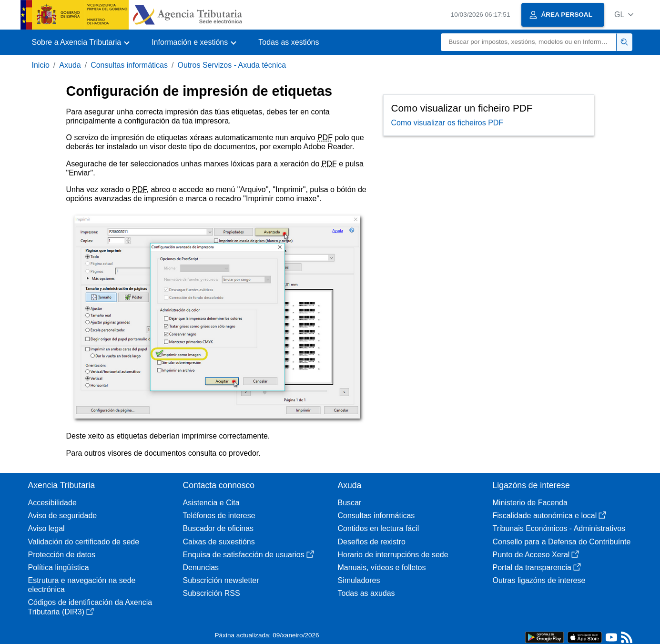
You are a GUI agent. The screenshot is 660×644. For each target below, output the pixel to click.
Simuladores (359, 580)
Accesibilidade (52, 503)
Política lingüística (59, 567)
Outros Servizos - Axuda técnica (232, 65)
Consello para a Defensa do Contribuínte (562, 542)
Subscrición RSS (212, 593)
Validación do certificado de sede (84, 542)
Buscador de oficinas (218, 528)
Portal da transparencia (537, 567)
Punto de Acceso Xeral (536, 555)
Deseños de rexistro (372, 542)
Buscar (350, 503)
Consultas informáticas (129, 65)
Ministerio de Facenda (530, 503)
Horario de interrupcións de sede (393, 555)
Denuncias (201, 567)
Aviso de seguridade (63, 516)
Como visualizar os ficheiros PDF (447, 123)
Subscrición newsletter (221, 580)
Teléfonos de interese (219, 516)
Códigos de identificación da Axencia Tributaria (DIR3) (90, 607)
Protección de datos (62, 555)
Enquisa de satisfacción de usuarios (249, 555)
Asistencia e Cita (211, 503)
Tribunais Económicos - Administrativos (559, 528)
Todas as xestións (289, 42)
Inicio (41, 65)
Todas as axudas (366, 593)
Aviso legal (46, 528)
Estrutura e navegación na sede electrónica (82, 585)
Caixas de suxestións (219, 542)
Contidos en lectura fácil (379, 528)
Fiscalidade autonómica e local (550, 516)
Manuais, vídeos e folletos (382, 567)
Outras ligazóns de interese (539, 580)
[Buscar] (529, 42)
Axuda (70, 65)
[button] (624, 15)
